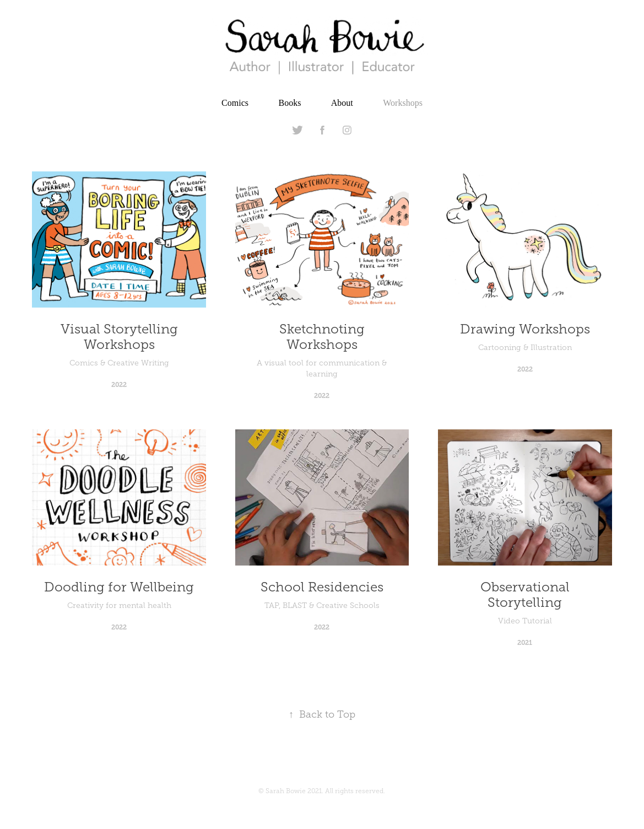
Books (289, 103)
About (342, 103)
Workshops (403, 103)
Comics (235, 103)
